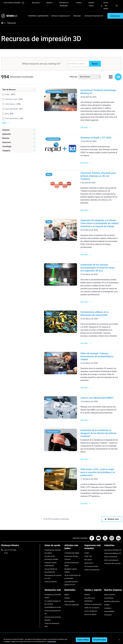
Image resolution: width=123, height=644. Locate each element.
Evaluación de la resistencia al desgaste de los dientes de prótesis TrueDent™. (98, 433)
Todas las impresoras (92, 570)
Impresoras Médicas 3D (113, 553)
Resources (36, 3)
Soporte (49, 3)
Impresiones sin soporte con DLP (53, 577)
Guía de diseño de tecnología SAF (51, 571)
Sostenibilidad (109, 611)
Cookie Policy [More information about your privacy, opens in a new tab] (52, 642)
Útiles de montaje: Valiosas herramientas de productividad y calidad (97, 356)
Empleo (107, 605)
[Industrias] (113, 546)
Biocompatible (70, 601)
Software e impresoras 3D (60, 16)
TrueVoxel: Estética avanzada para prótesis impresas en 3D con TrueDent (98, 176)
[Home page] (2, 23)
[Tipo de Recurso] (19, 90)
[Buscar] (95, 64)
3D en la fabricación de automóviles (72, 577)
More (4, 123)
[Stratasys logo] (9, 16)
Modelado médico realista (71, 571)
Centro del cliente (105, 6)
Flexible (67, 598)
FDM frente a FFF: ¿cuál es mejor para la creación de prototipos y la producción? (98, 472)
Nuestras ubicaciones (112, 601)
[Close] (119, 640)
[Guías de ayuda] (53, 546)
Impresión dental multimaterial (50, 564)
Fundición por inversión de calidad (53, 551)
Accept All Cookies (100, 640)
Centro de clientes (91, 611)
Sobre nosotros (110, 595)
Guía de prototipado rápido (72, 564)
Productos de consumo (112, 563)
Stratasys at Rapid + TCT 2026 (96, 138)
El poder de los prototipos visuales (51, 558)
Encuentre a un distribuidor (90, 600)
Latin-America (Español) (14, 3)
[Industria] (19, 130)
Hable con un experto (92, 608)
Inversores (108, 615)
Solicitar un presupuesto (93, 604)
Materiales (77, 16)
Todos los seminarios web (52, 625)
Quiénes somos (91, 4)
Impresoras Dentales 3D (113, 550)
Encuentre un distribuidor (64, 4)
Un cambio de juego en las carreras (52, 603)
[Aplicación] (19, 134)
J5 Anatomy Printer (91, 566)
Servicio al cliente (90, 614)
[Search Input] (78, 64)
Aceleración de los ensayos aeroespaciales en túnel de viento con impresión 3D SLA (98, 268)
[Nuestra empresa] (113, 591)
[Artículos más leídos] (73, 548)
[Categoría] (19, 151)
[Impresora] (19, 142)
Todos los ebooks (51, 582)
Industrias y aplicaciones (38, 16)
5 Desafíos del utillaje (72, 553)
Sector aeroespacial (111, 560)
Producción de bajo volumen (71, 558)
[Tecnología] (19, 146)
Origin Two (88, 556)
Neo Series (88, 560)
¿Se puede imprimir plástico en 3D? (71, 583)
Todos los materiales (72, 605)
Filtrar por (73, 77)
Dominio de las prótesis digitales (53, 619)
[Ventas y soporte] (93, 591)
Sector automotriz (111, 557)
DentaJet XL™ (89, 563)
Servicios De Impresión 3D (94, 16)
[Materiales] (73, 591)
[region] (62, 640)
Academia (108, 608)
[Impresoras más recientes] (93, 548)
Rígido (67, 595)
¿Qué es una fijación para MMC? (97, 398)
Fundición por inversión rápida (53, 596)
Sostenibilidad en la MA (53, 607)
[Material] (19, 138)
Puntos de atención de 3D (52, 612)
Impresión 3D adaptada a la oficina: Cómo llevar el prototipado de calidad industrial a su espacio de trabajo (99, 223)
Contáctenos (109, 598)
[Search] (117, 6)
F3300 (87, 553)
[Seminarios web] (53, 591)
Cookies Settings (83, 640)
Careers (79, 3)
